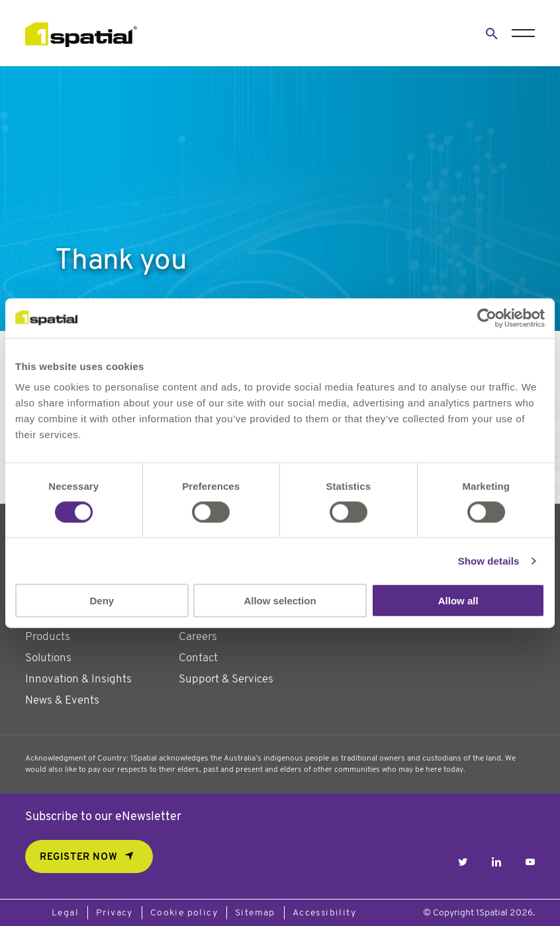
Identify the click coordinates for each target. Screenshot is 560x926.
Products (48, 637)
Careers (198, 637)
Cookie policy (184, 913)
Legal (65, 913)
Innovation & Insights (78, 679)
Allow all (458, 601)
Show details (489, 560)
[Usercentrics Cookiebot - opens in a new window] (487, 318)
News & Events (62, 701)
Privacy (115, 913)
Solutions (48, 658)
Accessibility (324, 913)
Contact (198, 658)
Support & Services (226, 679)
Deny (102, 601)
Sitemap (255, 913)
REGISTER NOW (78, 857)
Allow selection (280, 601)
